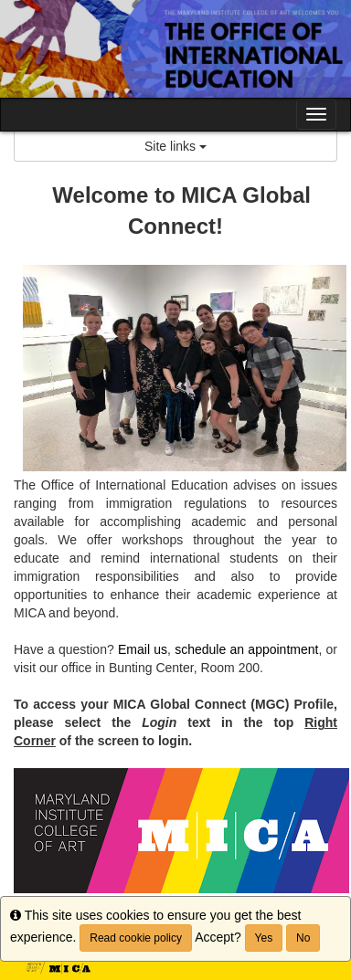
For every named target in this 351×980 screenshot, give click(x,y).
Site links (175, 146)
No (303, 938)
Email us (143, 649)
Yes (264, 938)
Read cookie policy (136, 938)
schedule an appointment (246, 649)
